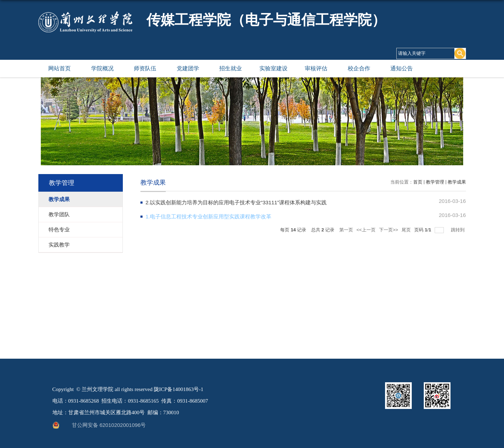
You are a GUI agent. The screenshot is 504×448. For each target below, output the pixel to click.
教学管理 (435, 182)
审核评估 (316, 68)
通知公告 (402, 68)
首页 (418, 182)
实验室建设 (273, 68)
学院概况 (102, 68)
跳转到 (458, 230)
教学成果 (457, 182)
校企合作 (359, 68)
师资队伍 (145, 68)
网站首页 (59, 68)
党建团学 (188, 68)
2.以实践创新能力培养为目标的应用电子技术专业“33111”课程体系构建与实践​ (236, 202)
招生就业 (231, 68)
